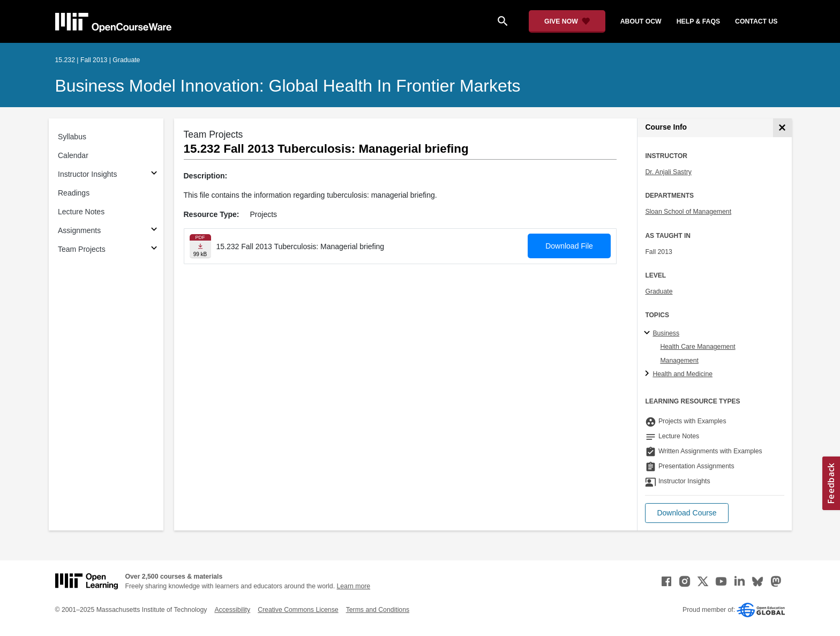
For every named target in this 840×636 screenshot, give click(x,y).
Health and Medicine (682, 374)
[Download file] (200, 246)
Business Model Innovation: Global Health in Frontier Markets (288, 86)
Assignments (79, 230)
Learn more (353, 586)
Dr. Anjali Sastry (668, 172)
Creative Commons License (298, 610)
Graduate (659, 291)
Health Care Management (697, 347)
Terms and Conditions (378, 610)
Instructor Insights (88, 174)
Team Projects (82, 249)
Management (679, 361)
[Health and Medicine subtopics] (648, 374)
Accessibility (232, 610)
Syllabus (72, 137)
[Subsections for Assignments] (154, 231)
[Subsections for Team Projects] (154, 249)
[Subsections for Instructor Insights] (154, 174)
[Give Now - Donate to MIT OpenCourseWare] (567, 21)
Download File (569, 246)
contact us (756, 21)
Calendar (73, 155)
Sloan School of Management (688, 212)
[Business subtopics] (648, 333)
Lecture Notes (81, 212)
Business (666, 333)
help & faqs (698, 21)
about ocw (641, 21)
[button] (687, 513)
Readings (74, 193)
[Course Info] (782, 128)
